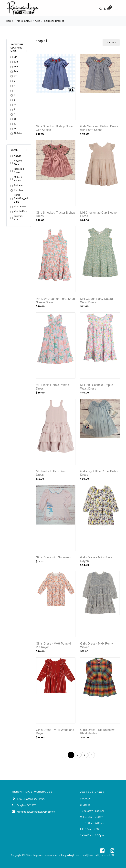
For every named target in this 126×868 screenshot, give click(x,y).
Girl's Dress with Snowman (54, 557)
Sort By (110, 42)
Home (10, 21)
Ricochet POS (108, 855)
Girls (38, 21)
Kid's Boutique (24, 21)
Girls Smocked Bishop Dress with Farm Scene (99, 128)
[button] (105, 9)
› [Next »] (92, 755)
